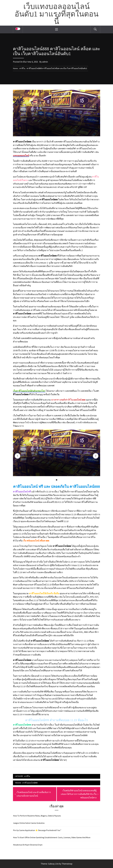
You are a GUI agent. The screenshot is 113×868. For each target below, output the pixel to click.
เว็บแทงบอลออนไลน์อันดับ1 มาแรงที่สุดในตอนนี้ (57, 14)
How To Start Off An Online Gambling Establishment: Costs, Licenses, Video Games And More (52, 837)
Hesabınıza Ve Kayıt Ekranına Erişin (28, 845)
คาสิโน (27, 776)
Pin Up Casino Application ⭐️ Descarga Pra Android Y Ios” (37, 830)
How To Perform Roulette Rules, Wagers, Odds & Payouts (37, 816)
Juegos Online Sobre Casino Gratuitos (29, 823)
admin (45, 62)
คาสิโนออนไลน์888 (30, 783)
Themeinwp (67, 864)
